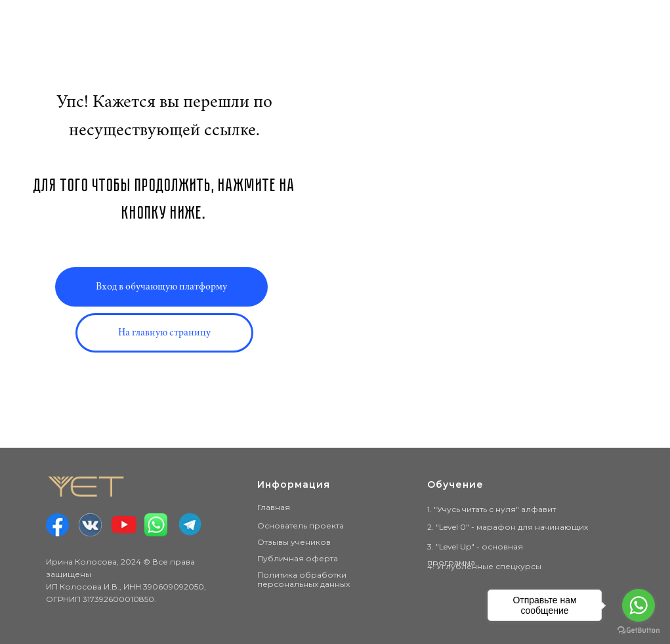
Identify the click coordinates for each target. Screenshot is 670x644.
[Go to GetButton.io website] (639, 631)
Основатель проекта (301, 526)
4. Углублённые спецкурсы (484, 566)
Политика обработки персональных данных (304, 579)
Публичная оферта (298, 558)
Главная (274, 507)
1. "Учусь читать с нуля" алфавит (492, 509)
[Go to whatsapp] (639, 605)
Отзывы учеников (294, 542)
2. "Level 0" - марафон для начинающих (508, 527)
